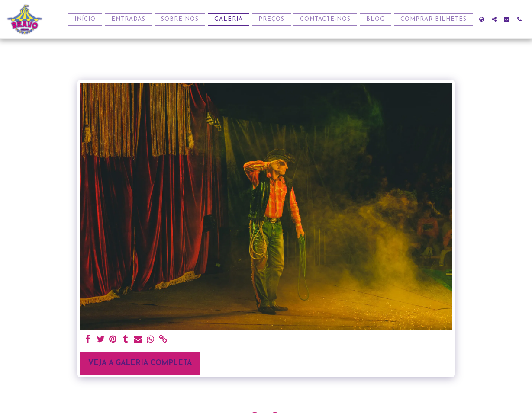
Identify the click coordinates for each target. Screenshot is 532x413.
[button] (494, 19)
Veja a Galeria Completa (140, 363)
